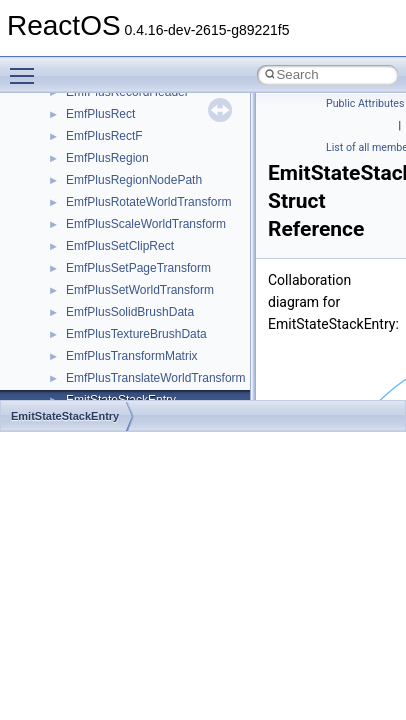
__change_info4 (108, 97)
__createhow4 (103, 251)
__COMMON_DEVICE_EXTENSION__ (171, 207)
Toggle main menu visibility (27, 67)
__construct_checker (121, 229)
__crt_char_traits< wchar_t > (142, 339)
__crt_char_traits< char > (132, 317)
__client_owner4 (109, 163)
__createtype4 (104, 273)
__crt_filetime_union (119, 383)
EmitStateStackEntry (65, 416)
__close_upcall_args (120, 185)
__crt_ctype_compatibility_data (148, 361)
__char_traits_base (117, 119)
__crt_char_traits (110, 295)
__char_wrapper (109, 141)
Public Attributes (365, 103)
